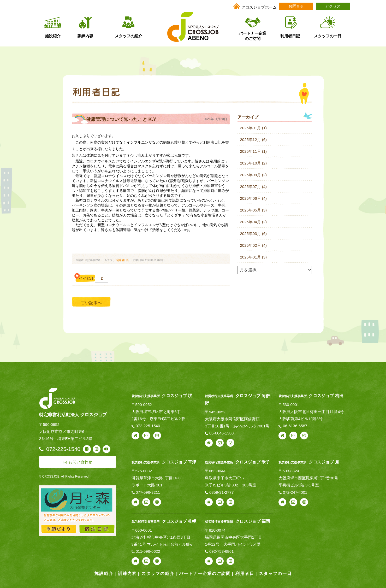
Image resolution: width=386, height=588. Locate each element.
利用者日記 (123, 260)
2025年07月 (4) (254, 187)
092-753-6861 (221, 551)
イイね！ (91, 278)
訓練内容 (127, 574)
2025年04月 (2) (254, 222)
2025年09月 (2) (254, 175)
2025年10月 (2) (254, 163)
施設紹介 (104, 574)
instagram (157, 436)
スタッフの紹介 (158, 574)
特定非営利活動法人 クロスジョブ (73, 415)
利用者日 (245, 574)
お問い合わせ (146, 436)
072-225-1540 (148, 426)
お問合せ (296, 6)
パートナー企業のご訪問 (205, 574)
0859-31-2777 (221, 492)
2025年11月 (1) (254, 151)
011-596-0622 (148, 551)
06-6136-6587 (295, 426)
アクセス (333, 6)
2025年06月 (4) (254, 198)
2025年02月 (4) (254, 245)
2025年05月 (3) (254, 210)
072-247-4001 (295, 492)
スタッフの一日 (275, 574)
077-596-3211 (148, 492)
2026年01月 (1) (254, 128)
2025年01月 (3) (254, 257)
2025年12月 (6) (254, 140)
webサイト (135, 436)
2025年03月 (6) (254, 234)
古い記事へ (91, 303)
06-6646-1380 (221, 433)
